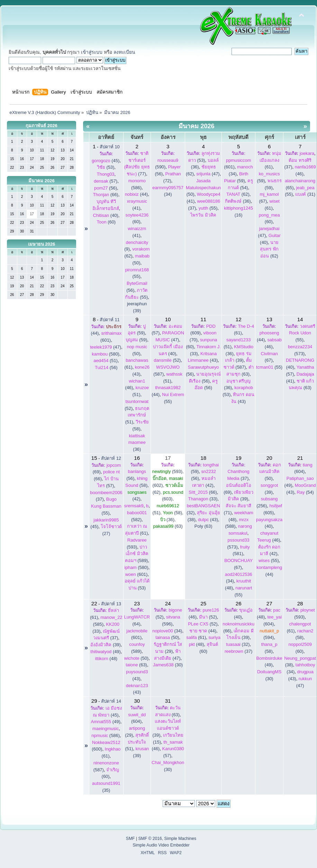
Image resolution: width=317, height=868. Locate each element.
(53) (106, 167)
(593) (167, 471)
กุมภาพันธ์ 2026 (42, 126)
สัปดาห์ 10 (110, 147)
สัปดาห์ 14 (111, 701)
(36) (238, 201)
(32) (238, 644)
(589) (137, 554)
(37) (238, 651)
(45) (106, 161)
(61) (271, 160)
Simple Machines (180, 839)
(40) (105, 215)
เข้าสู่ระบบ (92, 52)
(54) (305, 492)
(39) (106, 645)
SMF (130, 839)
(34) (167, 631)
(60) (106, 222)
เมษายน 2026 (42, 244)
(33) (203, 499)
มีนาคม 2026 (42, 181)
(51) (106, 361)
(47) (208, 174)
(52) (167, 360)
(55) (208, 208)
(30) (168, 665)
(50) (203, 188)
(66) (105, 195)
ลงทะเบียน (124, 52)
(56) (106, 188)
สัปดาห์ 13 (111, 604)
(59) (137, 340)
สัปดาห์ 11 (110, 320)
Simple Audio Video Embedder (161, 845)
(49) (106, 652)
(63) (168, 526)
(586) (106, 735)
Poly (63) (203, 526)
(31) (305, 194)
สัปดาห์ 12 (111, 458)
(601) (137, 574)
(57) (106, 181)
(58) (173, 513)
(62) (238, 194)
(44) (137, 194)
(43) (208, 520)
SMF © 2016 (150, 839)
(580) (106, 354)
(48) (106, 659)
